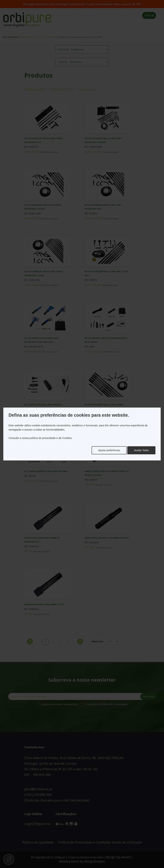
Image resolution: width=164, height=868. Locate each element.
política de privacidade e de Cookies (51, 438)
